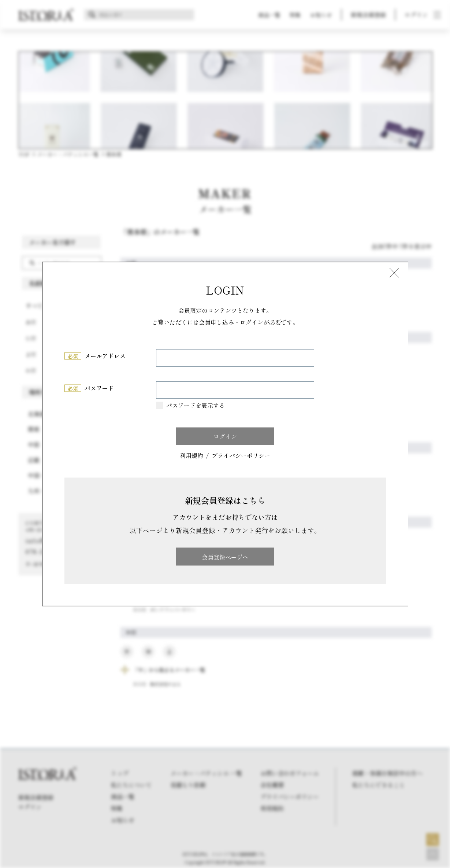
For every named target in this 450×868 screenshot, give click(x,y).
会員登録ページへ (225, 557)
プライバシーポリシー (241, 456)
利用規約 (191, 456)
